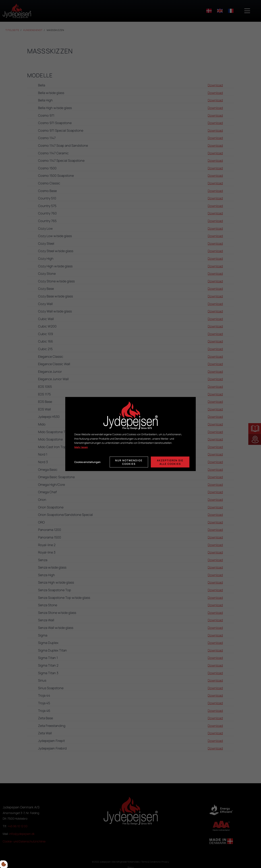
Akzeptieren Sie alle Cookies (170, 462)
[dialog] (130, 434)
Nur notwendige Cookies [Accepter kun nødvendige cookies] (129, 462)
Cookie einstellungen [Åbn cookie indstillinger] (87, 462)
